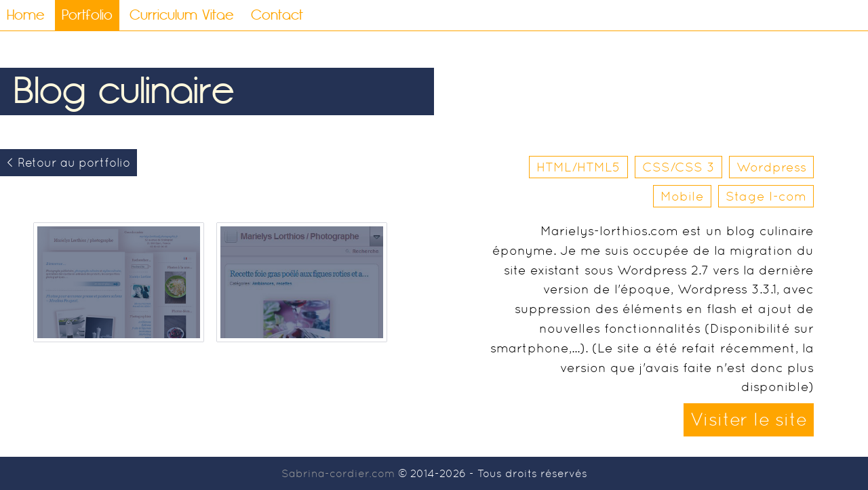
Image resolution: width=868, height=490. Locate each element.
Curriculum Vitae (182, 15)
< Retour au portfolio (68, 163)
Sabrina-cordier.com (338, 473)
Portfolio (87, 15)
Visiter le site (749, 419)
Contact (277, 15)
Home (26, 15)
